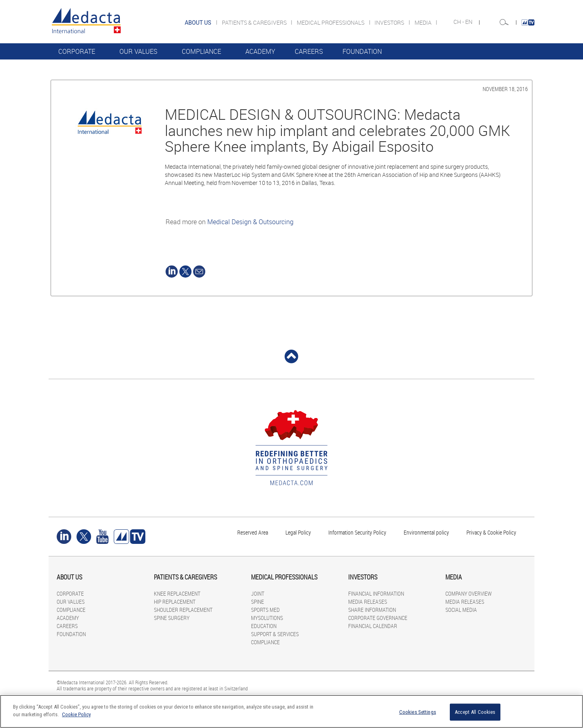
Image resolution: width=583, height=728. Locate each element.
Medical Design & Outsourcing (250, 222)
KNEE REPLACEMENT (177, 593)
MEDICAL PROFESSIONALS (331, 22)
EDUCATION (264, 626)
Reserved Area (253, 532)
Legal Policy (298, 532)
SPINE (257, 602)
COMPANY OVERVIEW (468, 593)
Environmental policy (426, 532)
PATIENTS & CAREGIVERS (255, 22)
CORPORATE (77, 51)
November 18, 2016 (505, 89)
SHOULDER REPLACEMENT (183, 610)
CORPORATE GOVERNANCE (378, 618)
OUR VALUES (138, 51)
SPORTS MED (265, 610)
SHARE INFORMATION (372, 610)
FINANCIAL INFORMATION (376, 593)
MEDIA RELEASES (368, 602)
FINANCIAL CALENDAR (373, 626)
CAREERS (309, 51)
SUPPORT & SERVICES (275, 634)
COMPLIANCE (201, 51)
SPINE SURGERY (172, 618)
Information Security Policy (357, 532)
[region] (291, 711)
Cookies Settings (418, 712)
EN (469, 22)
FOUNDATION (362, 51)
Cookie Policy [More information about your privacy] (76, 714)
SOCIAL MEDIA (461, 610)
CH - (459, 22)
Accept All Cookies (475, 712)
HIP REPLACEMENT (175, 602)
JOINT (258, 593)
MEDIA (424, 22)
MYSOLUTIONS (267, 618)
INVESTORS (390, 22)
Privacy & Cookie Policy (491, 532)
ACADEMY (260, 51)
